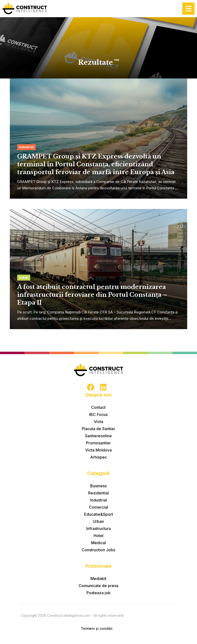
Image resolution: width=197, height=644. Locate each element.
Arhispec (98, 457)
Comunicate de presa (98, 586)
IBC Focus (98, 414)
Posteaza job (98, 593)
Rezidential (98, 493)
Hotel (98, 536)
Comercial (98, 507)
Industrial (98, 500)
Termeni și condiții (97, 628)
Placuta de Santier (98, 429)
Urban (98, 521)
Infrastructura (98, 528)
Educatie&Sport (98, 514)
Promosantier (98, 443)
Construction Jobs (98, 550)
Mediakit (98, 579)
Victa (98, 422)
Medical (98, 543)
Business (98, 486)
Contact (98, 407)
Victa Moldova (98, 450)
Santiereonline (98, 436)
